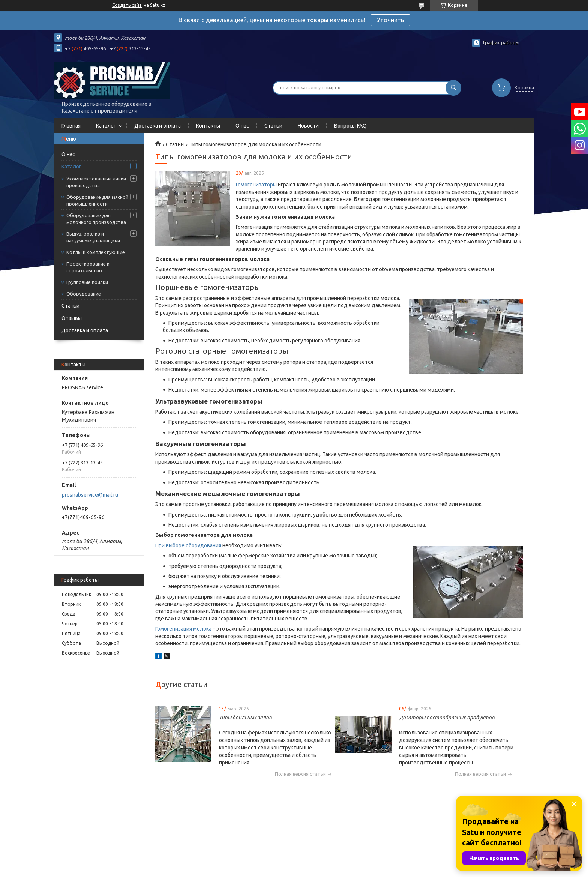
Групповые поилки (87, 282)
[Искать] (453, 88)
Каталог (106, 126)
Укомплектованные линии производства (96, 182)
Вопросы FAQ (350, 126)
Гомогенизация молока (183, 629)
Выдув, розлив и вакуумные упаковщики (93, 237)
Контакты (208, 126)
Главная (71, 126)
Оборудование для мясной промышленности (97, 200)
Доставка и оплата (157, 126)
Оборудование (84, 294)
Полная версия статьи (300, 774)
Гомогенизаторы (256, 185)
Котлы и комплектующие (96, 252)
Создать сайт (127, 5)
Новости (308, 126)
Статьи (273, 126)
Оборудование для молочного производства (96, 219)
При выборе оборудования (188, 545)
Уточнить (390, 20)
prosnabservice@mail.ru (90, 495)
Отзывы (72, 318)
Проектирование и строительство (88, 267)
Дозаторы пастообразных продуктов (447, 718)
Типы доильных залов (245, 718)
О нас (242, 126)
